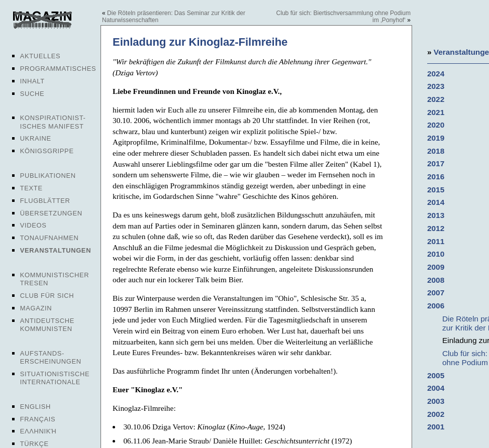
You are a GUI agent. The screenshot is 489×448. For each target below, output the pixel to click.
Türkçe (34, 444)
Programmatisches (58, 69)
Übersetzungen (51, 213)
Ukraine (36, 138)
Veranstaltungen (56, 250)
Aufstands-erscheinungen (51, 357)
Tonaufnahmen (50, 238)
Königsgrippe (47, 151)
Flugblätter (45, 201)
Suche (32, 94)
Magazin (36, 308)
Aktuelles (40, 56)
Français (38, 419)
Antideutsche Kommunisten (47, 325)
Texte (31, 188)
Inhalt (32, 81)
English (35, 407)
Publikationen (48, 176)
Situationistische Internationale (55, 378)
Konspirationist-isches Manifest (53, 122)
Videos (33, 225)
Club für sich (47, 296)
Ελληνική (38, 431)
